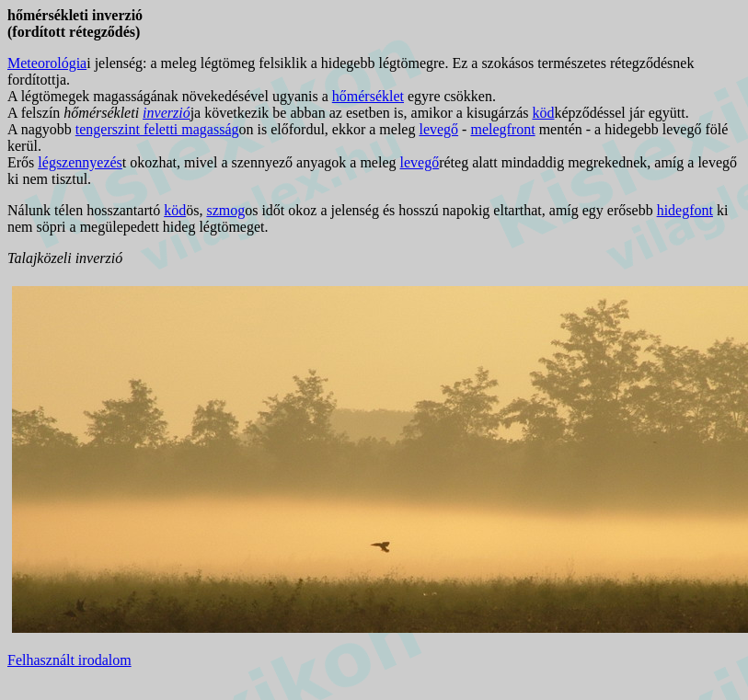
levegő (438, 129)
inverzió (167, 113)
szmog (225, 210)
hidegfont (685, 210)
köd (543, 113)
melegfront (502, 129)
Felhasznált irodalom (69, 660)
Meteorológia (47, 63)
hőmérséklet (368, 96)
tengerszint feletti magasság (157, 129)
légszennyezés (80, 162)
